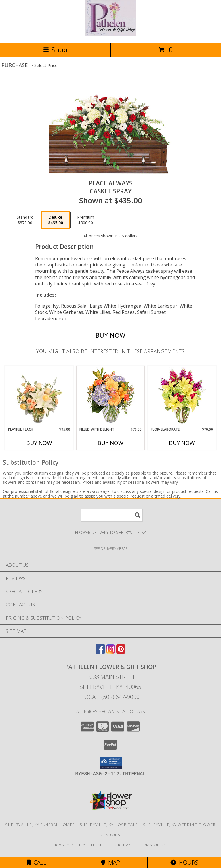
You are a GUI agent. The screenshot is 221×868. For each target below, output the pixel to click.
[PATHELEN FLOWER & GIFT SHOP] (110, 34)
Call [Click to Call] (37, 862)
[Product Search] (112, 515)
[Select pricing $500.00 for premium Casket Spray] (86, 220)
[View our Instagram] (110, 652)
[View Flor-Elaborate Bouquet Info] (182, 396)
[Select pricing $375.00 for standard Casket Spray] (25, 220)
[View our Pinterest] (121, 652)
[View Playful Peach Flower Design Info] (39, 396)
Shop (55, 50)
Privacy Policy (69, 845)
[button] (111, 763)
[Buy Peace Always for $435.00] (110, 335)
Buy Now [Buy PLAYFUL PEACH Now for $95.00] (39, 443)
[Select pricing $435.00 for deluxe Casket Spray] (56, 220)
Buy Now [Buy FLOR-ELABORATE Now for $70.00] (182, 443)
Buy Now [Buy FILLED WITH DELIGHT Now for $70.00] (110, 443)
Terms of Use (154, 845)
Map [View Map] (110, 862)
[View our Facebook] (100, 652)
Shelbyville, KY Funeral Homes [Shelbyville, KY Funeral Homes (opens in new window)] (40, 825)
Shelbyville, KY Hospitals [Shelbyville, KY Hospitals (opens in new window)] (109, 825)
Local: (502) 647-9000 (110, 697)
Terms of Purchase (112, 845)
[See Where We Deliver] (110, 548)
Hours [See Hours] (184, 862)
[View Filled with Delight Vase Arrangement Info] (111, 396)
